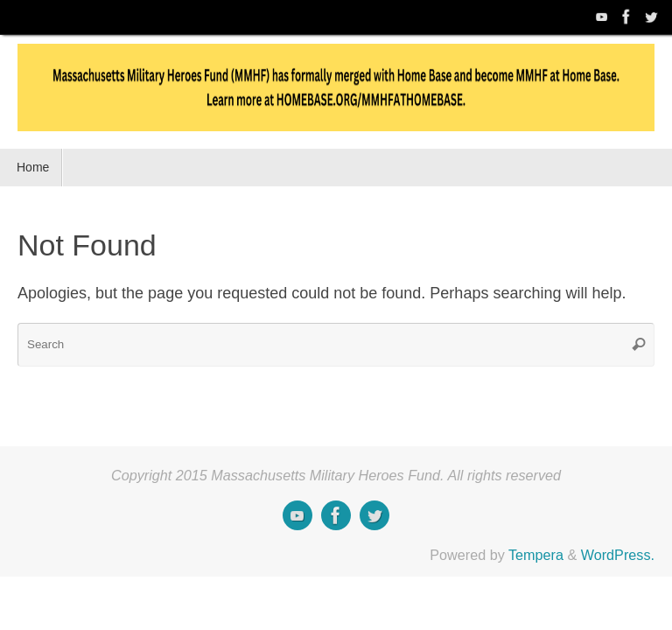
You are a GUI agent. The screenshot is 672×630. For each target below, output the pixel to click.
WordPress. (618, 555)
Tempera (536, 555)
